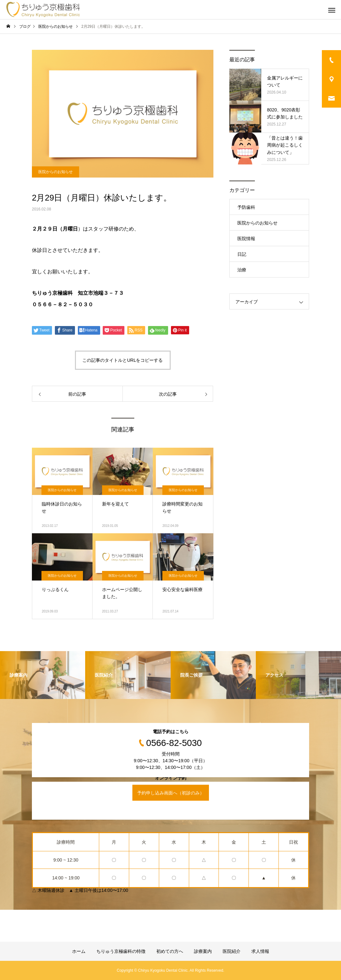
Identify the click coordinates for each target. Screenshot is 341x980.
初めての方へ (170, 951)
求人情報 (260, 951)
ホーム (79, 951)
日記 (242, 254)
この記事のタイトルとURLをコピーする (122, 360)
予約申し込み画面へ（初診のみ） (171, 793)
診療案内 (203, 951)
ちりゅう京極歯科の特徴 (121, 951)
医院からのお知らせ (56, 172)
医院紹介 (232, 951)
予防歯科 (246, 207)
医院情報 (246, 239)
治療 (242, 270)
